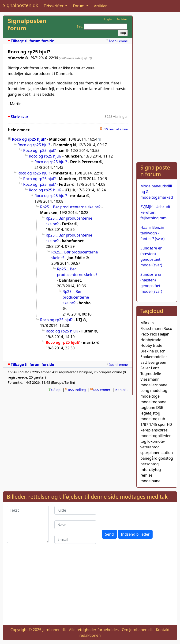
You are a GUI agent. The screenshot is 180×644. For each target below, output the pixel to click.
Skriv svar (20, 117)
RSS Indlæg (77, 390)
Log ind (109, 19)
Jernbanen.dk (54, 630)
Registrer (122, 19)
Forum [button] (79, 6)
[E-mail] (75, 539)
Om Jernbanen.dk (137, 630)
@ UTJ (88, 58)
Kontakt (122, 390)
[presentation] (138, 515)
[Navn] (75, 525)
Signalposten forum (27, 24)
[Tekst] (28, 524)
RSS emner (102, 390)
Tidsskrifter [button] (54, 6)
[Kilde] (75, 510)
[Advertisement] (157, 86)
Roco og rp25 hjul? (29, 139)
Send (109, 534)
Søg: (80, 26)
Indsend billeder (135, 534)
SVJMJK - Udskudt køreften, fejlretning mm (155, 212)
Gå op (56, 390)
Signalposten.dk (20, 5)
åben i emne (118, 41)
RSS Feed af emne (115, 129)
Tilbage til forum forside (32, 41)
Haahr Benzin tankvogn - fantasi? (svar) (152, 233)
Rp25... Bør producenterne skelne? (70, 207)
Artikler (100, 6)
